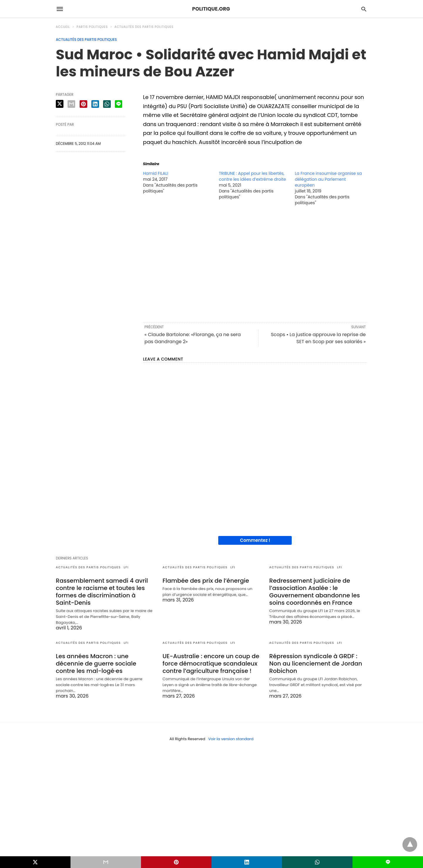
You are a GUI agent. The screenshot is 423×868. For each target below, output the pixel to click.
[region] (255, 263)
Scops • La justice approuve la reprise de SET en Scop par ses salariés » (318, 338)
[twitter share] (60, 104)
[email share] (71, 104)
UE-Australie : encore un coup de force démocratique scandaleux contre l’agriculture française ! (211, 663)
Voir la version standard (231, 739)
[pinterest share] (83, 104)
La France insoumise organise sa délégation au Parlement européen (328, 179)
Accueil (63, 27)
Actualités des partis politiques (144, 27)
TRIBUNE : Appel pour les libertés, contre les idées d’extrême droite (252, 176)
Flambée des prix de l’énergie (206, 581)
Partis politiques (92, 27)
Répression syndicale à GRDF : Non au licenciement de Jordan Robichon (316, 663)
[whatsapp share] (107, 104)
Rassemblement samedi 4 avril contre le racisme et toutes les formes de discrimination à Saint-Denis (102, 592)
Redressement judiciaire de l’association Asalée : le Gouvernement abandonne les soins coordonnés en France (315, 592)
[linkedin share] (95, 104)
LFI (126, 567)
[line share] (119, 104)
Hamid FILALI (156, 173)
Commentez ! (255, 540)
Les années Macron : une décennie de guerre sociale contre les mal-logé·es (96, 663)
